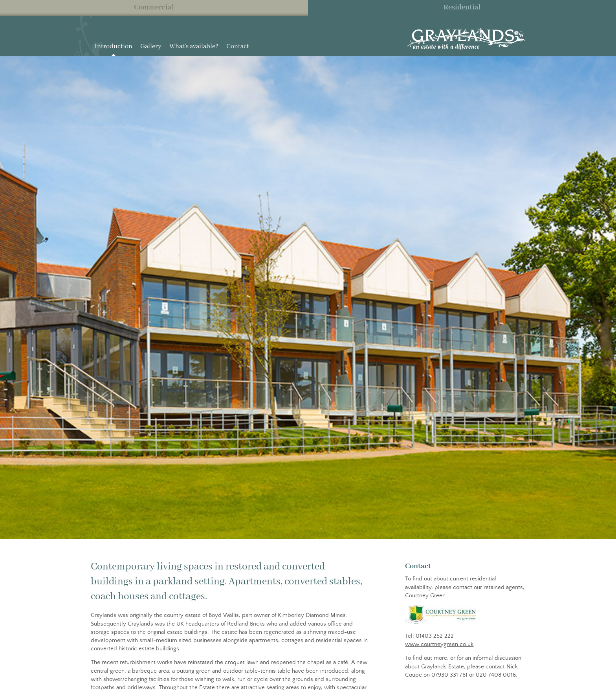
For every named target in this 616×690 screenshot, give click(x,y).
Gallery (151, 47)
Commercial (154, 7)
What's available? (194, 47)
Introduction (114, 47)
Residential (462, 7)
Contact (238, 47)
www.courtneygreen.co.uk (439, 644)
